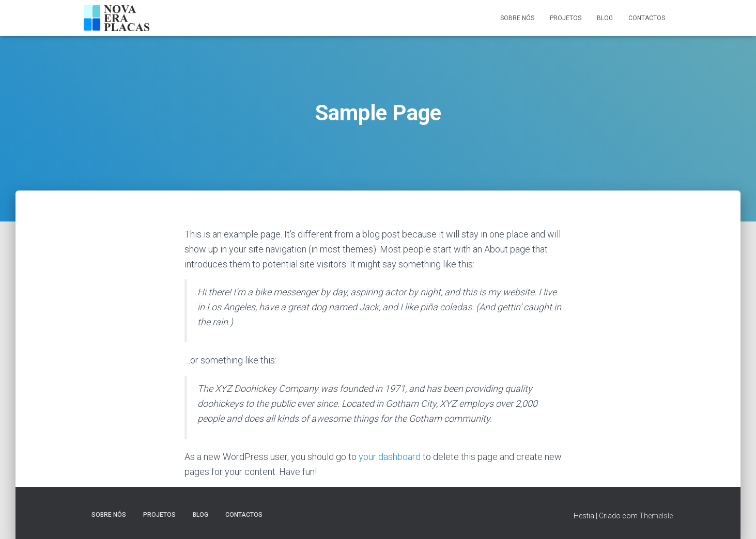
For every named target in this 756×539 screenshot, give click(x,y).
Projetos (566, 18)
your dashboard (390, 457)
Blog (605, 18)
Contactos (647, 18)
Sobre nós (517, 18)
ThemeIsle (656, 516)
